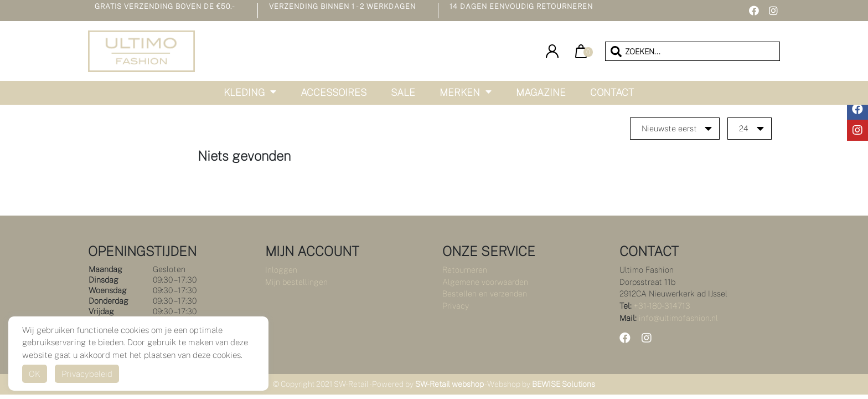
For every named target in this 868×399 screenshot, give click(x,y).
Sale (403, 92)
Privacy (456, 306)
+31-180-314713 (662, 306)
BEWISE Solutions (564, 384)
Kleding (244, 92)
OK (35, 374)
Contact (612, 92)
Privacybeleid (87, 374)
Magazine (541, 92)
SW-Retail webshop (449, 384)
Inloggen (281, 270)
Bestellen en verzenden (485, 293)
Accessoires (334, 92)
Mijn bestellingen (296, 282)
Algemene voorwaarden (485, 282)
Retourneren (465, 270)
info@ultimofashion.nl (678, 318)
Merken (460, 92)
